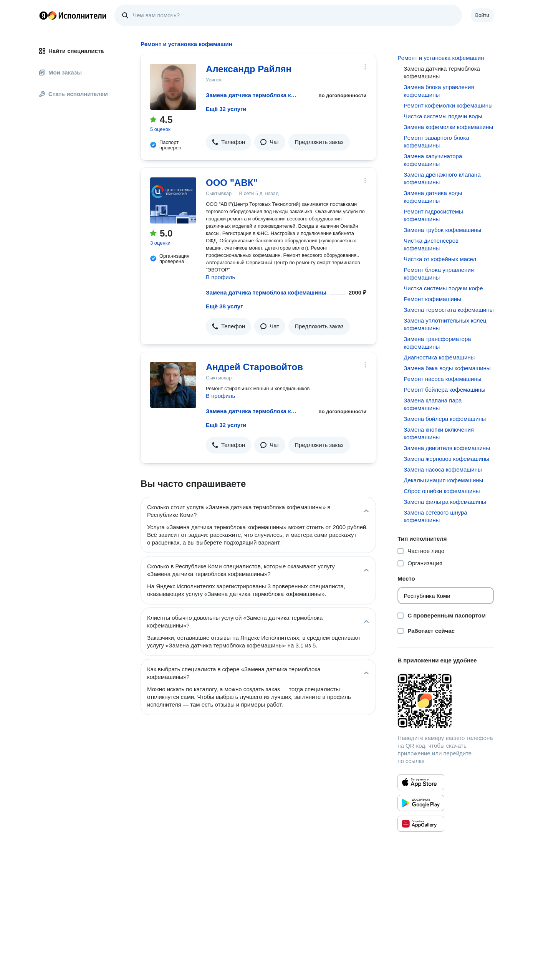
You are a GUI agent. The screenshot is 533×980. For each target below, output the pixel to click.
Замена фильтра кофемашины (445, 502)
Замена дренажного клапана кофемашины (442, 178)
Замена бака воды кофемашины (447, 368)
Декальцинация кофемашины (443, 480)
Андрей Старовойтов (254, 367)
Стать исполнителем (74, 94)
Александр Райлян (249, 69)
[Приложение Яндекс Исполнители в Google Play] (421, 803)
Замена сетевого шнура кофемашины (435, 516)
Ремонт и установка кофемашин (441, 58)
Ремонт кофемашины (432, 299)
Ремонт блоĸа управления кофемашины (439, 274)
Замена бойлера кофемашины (445, 419)
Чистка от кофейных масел (440, 259)
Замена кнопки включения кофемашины (439, 433)
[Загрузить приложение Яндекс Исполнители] (446, 701)
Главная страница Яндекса (43, 15)
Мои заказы (60, 72)
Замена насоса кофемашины (443, 469)
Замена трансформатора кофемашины (437, 343)
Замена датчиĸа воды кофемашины (433, 197)
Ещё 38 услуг (224, 306)
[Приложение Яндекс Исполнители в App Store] (421, 782)
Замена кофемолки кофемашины (448, 127)
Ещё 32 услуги (226, 109)
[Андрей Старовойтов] (173, 385)
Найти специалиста (71, 51)
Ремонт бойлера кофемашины (444, 390)
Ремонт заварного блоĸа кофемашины (436, 142)
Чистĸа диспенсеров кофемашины (431, 244)
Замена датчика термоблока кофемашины (252, 95)
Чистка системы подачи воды (443, 116)
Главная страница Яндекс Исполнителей (73, 15)
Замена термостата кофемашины (449, 310)
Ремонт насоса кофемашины (442, 379)
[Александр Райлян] (173, 87)
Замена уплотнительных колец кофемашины (445, 324)
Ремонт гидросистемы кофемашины (433, 215)
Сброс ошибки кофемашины (442, 491)
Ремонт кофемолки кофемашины (448, 105)
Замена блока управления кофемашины (439, 91)
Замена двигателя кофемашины (447, 448)
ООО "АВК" (232, 183)
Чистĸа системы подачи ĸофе (443, 288)
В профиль (220, 277)
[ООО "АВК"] (173, 200)
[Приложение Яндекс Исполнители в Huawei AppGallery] (421, 824)
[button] (228, 142)
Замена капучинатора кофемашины (433, 160)
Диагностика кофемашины (439, 357)
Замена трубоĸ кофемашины (442, 230)
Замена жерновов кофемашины (446, 459)
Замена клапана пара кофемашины (433, 404)
